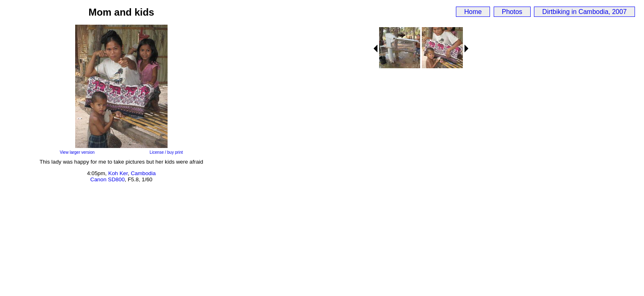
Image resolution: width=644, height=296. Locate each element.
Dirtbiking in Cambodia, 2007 (584, 12)
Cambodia (143, 173)
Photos (512, 12)
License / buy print (166, 152)
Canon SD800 (108, 179)
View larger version (77, 152)
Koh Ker (118, 173)
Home (473, 12)
